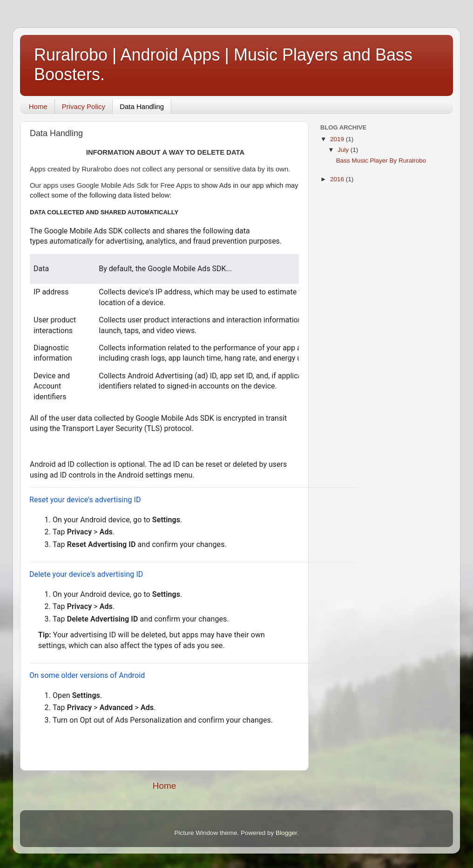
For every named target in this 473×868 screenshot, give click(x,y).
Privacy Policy (84, 106)
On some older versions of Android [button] (87, 675)
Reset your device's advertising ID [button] (85, 500)
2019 (338, 139)
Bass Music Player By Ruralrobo (381, 161)
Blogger (286, 833)
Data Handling (142, 106)
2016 (338, 179)
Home (38, 106)
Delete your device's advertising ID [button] (86, 574)
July (344, 150)
